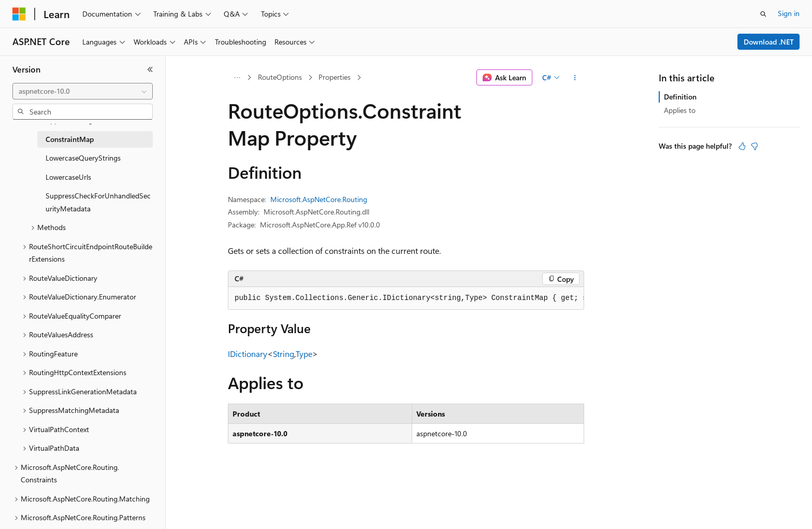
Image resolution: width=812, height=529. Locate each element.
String (284, 354)
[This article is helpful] (742, 146)
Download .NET (769, 42)
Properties (335, 77)
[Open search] (763, 14)
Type (304, 354)
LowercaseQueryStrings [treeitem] (83, 158)
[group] (406, 298)
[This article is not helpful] (755, 146)
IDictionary (248, 354)
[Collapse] (150, 69)
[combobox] (83, 91)
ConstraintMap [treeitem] (70, 139)
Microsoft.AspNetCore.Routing (319, 199)
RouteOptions (280, 77)
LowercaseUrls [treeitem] (68, 177)
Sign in (789, 13)
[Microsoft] (19, 14)
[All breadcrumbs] (237, 78)
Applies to (680, 110)
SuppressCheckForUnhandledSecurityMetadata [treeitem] (98, 202)
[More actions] (575, 78)
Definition (680, 97)
